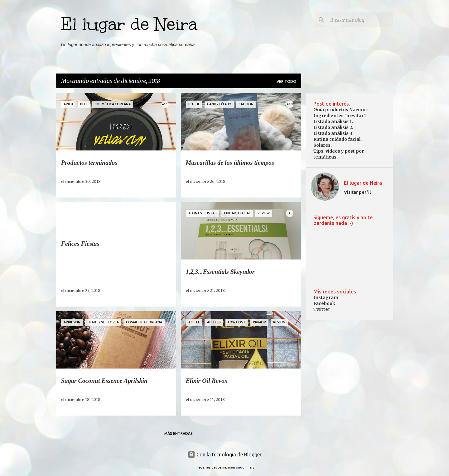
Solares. (323, 145)
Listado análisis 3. (333, 133)
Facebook (324, 303)
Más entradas (179, 433)
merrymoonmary (241, 467)
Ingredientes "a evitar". (340, 116)
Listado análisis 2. (333, 127)
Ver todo (286, 81)
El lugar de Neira (129, 24)
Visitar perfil (357, 192)
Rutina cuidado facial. (338, 139)
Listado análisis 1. (333, 121)
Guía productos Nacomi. (341, 110)
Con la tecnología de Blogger (225, 455)
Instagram (326, 297)
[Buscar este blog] (360, 20)
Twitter (322, 309)
